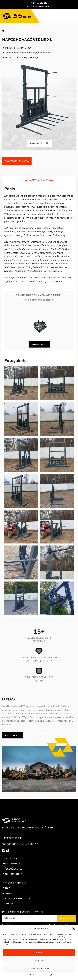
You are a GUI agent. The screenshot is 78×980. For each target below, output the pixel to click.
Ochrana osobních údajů (42, 975)
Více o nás (11, 735)
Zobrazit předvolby (39, 968)
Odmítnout (39, 961)
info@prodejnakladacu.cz (39, 6)
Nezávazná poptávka (17, 161)
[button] (74, 929)
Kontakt (8, 893)
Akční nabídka (13, 874)
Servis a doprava (14, 883)
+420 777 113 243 (39, 3)
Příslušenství (13, 869)
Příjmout (39, 953)
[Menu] (72, 16)
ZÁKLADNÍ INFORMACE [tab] (39, 180)
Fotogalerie (39, 143)
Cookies (28, 975)
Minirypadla (11, 864)
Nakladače (10, 859)
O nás (6, 888)
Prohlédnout (39, 344)
